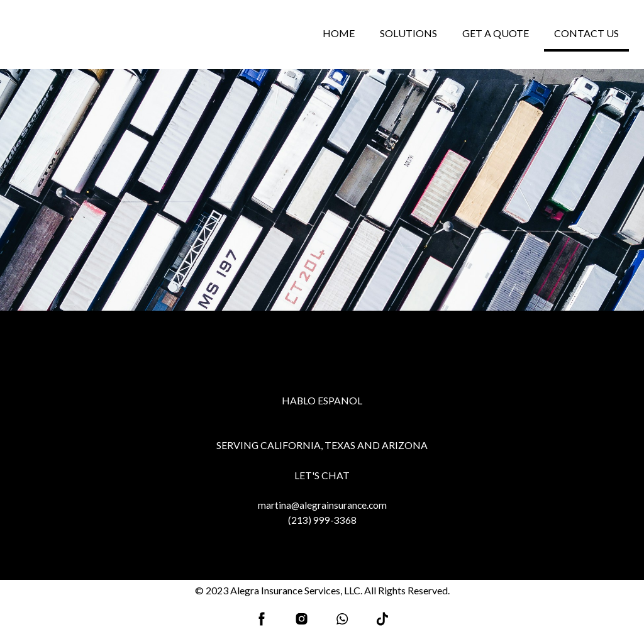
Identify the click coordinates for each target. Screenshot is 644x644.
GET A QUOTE (496, 33)
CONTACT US (586, 33)
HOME (339, 33)
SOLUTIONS (408, 33)
